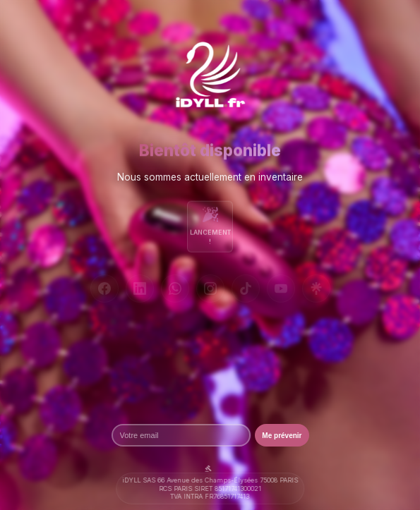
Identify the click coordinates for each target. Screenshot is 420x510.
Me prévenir (282, 436)
